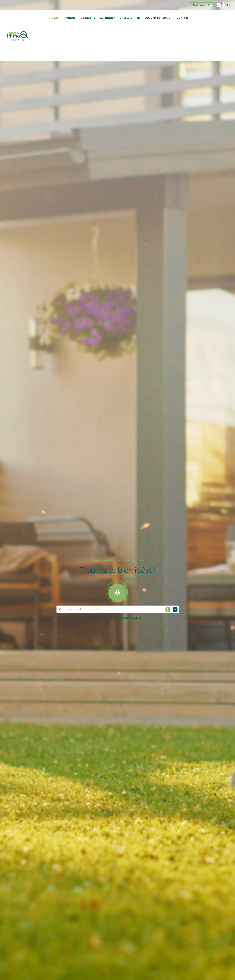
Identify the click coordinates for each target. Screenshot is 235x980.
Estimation (108, 18)
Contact (182, 18)
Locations (88, 18)
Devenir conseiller (158, 18)
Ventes (70, 18)
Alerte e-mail (130, 18)
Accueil (55, 18)
